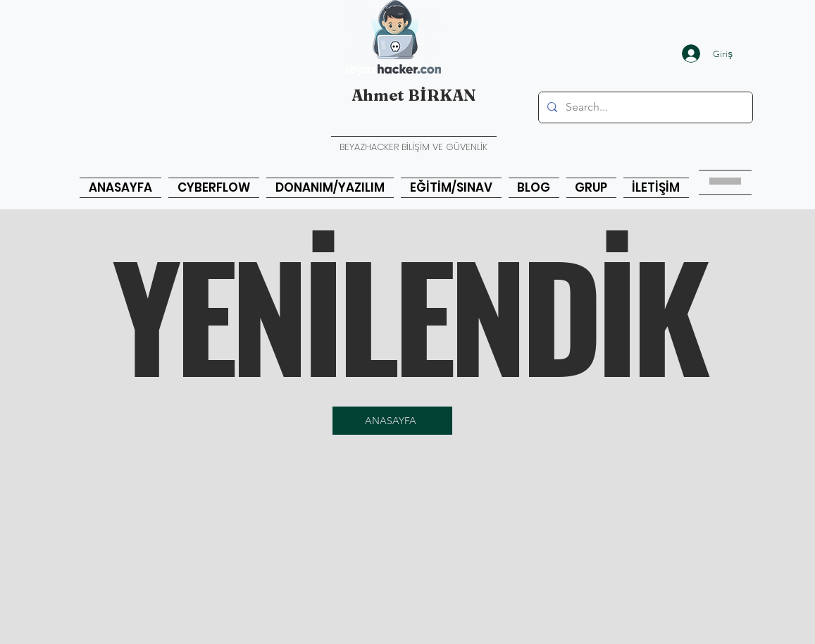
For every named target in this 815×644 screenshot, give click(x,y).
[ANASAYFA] (392, 421)
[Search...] (644, 107)
